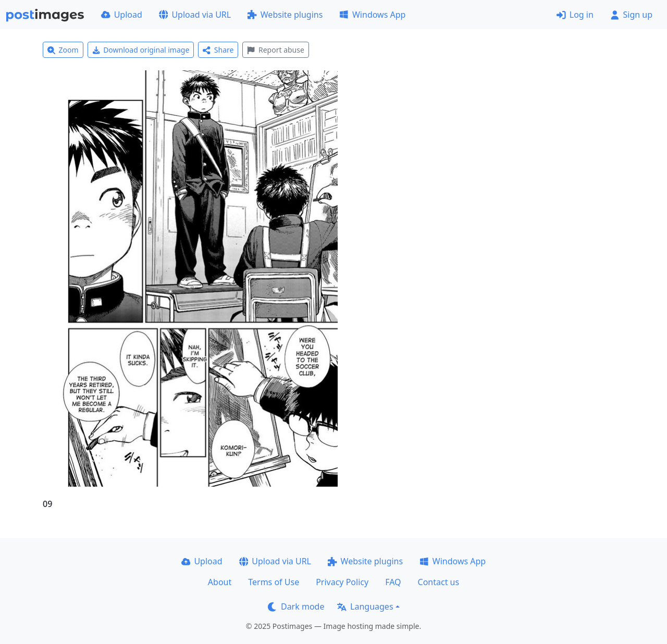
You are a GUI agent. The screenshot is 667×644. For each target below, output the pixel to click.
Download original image (141, 50)
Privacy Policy (342, 582)
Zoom (63, 50)
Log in (575, 15)
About (220, 582)
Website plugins (285, 15)
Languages (365, 606)
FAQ (393, 582)
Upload (122, 15)
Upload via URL (195, 15)
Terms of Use (274, 582)
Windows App (372, 15)
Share (218, 50)
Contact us (439, 582)
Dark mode (296, 606)
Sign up (631, 15)
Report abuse (275, 50)
